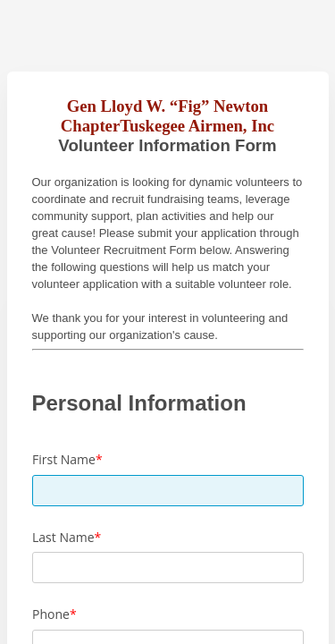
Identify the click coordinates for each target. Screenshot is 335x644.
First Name (64, 459)
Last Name (63, 537)
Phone (51, 614)
